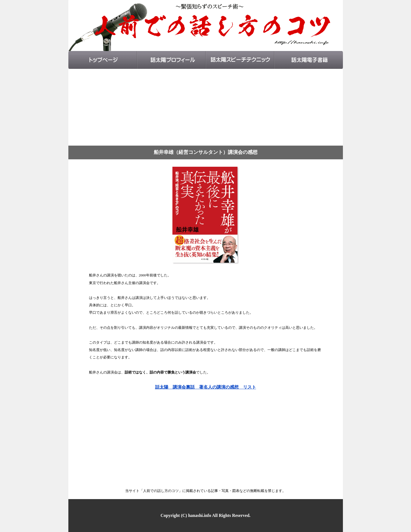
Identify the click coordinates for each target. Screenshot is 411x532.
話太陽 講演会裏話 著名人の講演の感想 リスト (206, 387)
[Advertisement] (206, 107)
